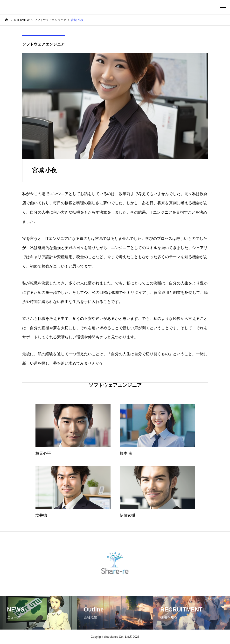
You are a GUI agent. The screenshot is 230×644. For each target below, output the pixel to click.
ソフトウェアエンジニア (43, 44)
